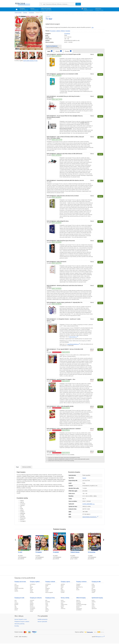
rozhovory (63, 608)
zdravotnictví (79, 608)
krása (47, 603)
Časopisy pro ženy (50, 598)
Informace (99, 9)
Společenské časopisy (97, 598)
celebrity (58, 31)
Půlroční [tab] (59, 51)
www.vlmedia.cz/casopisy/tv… (90, 517)
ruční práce (32, 607)
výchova (47, 610)
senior (93, 606)
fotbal (62, 587)
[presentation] (15, 540)
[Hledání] (59, 4)
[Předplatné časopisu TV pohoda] (59, 541)
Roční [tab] (50, 51)
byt (31, 586)
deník (62, 603)
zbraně (78, 590)
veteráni (16, 591)
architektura (33, 584)
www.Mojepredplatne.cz (73, 344)
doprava (78, 600)
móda (47, 604)
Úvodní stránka (18, 12)
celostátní (63, 602)
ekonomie (78, 602)
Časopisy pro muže (19, 598)
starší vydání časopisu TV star (30, 61)
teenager (94, 591)
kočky (93, 584)
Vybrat (100, 55)
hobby (31, 602)
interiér (32, 590)
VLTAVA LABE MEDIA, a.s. (89, 504)
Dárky (88, 9)
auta (15, 584)
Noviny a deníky (65, 598)
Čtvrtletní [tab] (68, 51)
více (93, 27)
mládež (93, 587)
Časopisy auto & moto (20, 582)
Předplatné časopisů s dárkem (22, 622)
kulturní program (49, 592)
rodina (47, 606)
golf (62, 588)
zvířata (93, 592)
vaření (47, 608)
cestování (32, 600)
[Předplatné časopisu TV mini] (25, 541)
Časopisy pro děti (96, 582)
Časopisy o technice (81, 582)
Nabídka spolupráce (43, 619)
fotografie (47, 588)
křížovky (63, 31)
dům (31, 588)
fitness (62, 586)
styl (15, 606)
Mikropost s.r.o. (100, 637)
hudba (47, 591)
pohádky (94, 590)
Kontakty (17, 626)
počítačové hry (79, 587)
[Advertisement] (59, 570)
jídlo (46, 600)
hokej (62, 590)
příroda (32, 606)
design (31, 587)
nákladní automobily (19, 588)
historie (47, 590)
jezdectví (63, 591)
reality (31, 591)
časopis (84, 478)
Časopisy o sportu (65, 582)
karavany (17, 586)
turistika (63, 592)
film (46, 587)
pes (92, 588)
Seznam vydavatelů (42, 622)
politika (62, 606)
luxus (16, 602)
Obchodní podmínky (19, 624)
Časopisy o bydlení (35, 582)
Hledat (78, 4)
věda (77, 588)
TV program (31, 12)
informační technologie (81, 604)
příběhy (32, 604)
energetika (79, 603)
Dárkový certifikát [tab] (27, 467)
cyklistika (63, 584)
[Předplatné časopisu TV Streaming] (94, 541)
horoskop (68, 31)
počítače (78, 586)
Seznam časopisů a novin (21, 619)
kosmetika (48, 602)
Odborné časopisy (46, 9)
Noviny (35, 9)
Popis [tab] (17, 467)
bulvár (62, 600)
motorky (16, 587)
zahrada (32, 592)
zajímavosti (94, 608)
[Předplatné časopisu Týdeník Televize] (77, 541)
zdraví (47, 611)
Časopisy (24, 10)
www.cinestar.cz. (73, 337)
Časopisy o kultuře (50, 582)
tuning (16, 590)
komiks (93, 586)
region (62, 607)
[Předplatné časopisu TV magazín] (42, 541)
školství (78, 607)
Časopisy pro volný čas (36, 598)
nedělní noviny (64, 604)
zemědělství (79, 610)
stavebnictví (79, 606)
